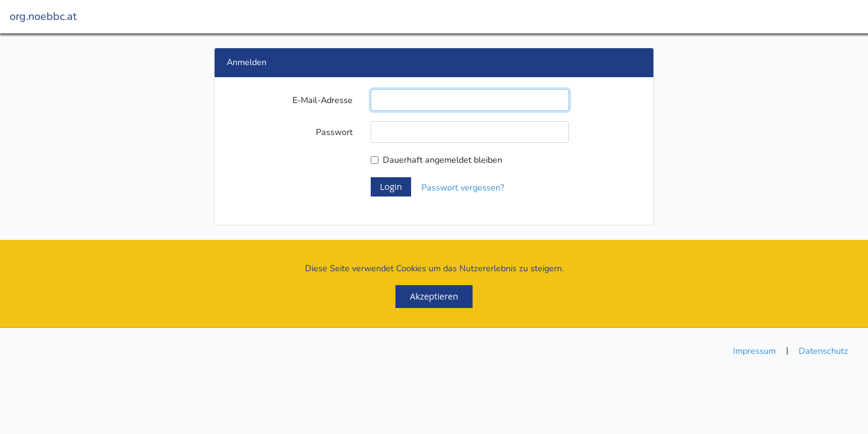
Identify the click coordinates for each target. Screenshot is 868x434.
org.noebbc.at (43, 16)
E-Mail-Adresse (322, 100)
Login (391, 187)
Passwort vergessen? (463, 187)
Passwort (334, 132)
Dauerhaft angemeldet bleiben (442, 160)
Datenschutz (823, 351)
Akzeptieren (434, 296)
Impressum (754, 351)
